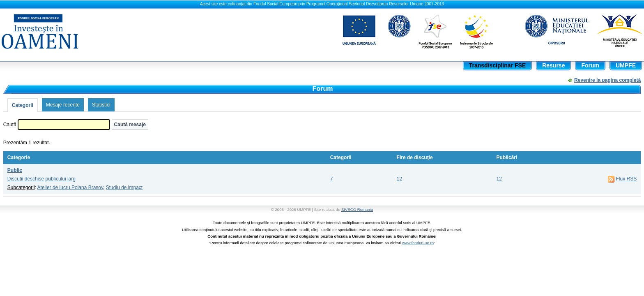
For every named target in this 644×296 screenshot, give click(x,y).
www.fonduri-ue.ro (418, 243)
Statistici (101, 105)
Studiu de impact (124, 187)
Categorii (23, 105)
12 (399, 179)
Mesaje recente (63, 105)
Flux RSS (626, 179)
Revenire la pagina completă (607, 80)
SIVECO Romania (357, 209)
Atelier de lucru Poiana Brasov (70, 187)
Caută (10, 125)
